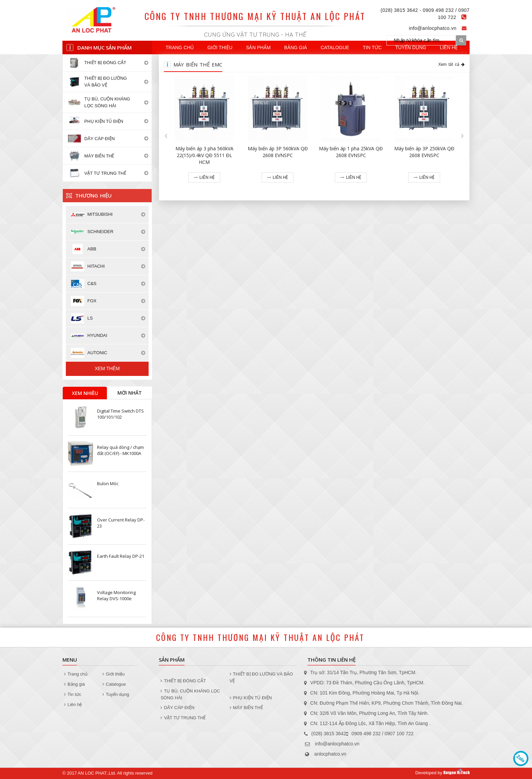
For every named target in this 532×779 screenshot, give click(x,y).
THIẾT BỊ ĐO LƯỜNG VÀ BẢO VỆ (261, 677)
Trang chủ (180, 47)
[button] (166, 136)
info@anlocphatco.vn (433, 28)
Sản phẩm (258, 47)
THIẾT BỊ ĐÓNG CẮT (183, 681)
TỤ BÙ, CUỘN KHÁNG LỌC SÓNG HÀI (190, 694)
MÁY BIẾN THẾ (246, 708)
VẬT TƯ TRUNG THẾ (183, 718)
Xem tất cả (451, 64)
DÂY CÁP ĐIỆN (177, 708)
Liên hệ (449, 47)
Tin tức (372, 47)
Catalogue (335, 47)
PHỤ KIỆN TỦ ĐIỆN (251, 698)
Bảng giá (296, 47)
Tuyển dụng (411, 47)
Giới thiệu (220, 47)
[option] (204, 136)
